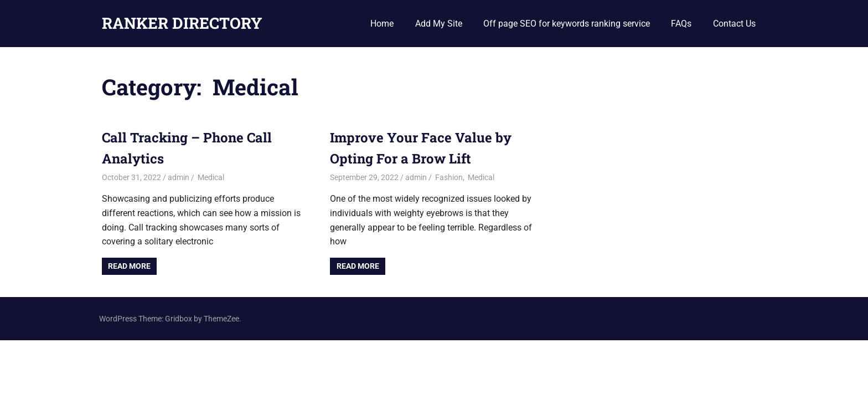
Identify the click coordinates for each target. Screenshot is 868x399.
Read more (129, 266)
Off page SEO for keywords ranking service (567, 24)
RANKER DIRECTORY (182, 23)
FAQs (681, 24)
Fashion (448, 177)
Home (382, 24)
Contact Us (734, 24)
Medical (210, 177)
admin (179, 177)
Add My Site (439, 24)
